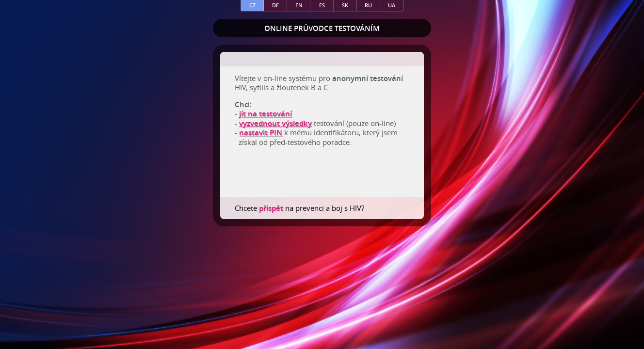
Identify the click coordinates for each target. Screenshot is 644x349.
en (299, 5)
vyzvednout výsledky (275, 123)
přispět (272, 208)
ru (368, 5)
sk (345, 5)
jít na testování (266, 114)
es (322, 5)
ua (392, 5)
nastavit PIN (261, 133)
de (275, 5)
